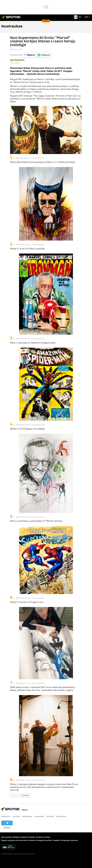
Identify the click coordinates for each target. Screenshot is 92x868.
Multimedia (25, 795)
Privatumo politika (43, 837)
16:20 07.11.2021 (16, 49)
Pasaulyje (6, 816)
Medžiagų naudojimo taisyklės (24, 837)
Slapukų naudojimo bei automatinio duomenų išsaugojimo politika (26, 840)
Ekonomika (27, 816)
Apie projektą (6, 837)
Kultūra (50, 816)
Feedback (56, 840)
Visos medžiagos (15, 63)
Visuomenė (39, 816)
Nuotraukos (15, 795)
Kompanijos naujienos (69, 840)
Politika (16, 816)
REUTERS (20, 158)
